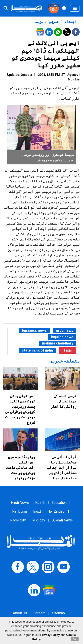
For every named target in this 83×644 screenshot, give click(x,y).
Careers (40, 613)
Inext (37, 511)
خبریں (53, 22)
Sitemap (58, 613)
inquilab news (62, 337)
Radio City (18, 520)
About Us (20, 613)
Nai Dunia (19, 511)
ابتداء (70, 22)
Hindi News (20, 503)
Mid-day (39, 520)
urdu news (65, 330)
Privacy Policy (50, 635)
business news (34, 330)
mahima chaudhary (58, 343)
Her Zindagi (56, 511)
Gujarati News (62, 520)
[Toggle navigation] (75, 8)
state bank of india (37, 350)
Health (40, 503)
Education (59, 503)
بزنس (39, 22)
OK (75, 639)
